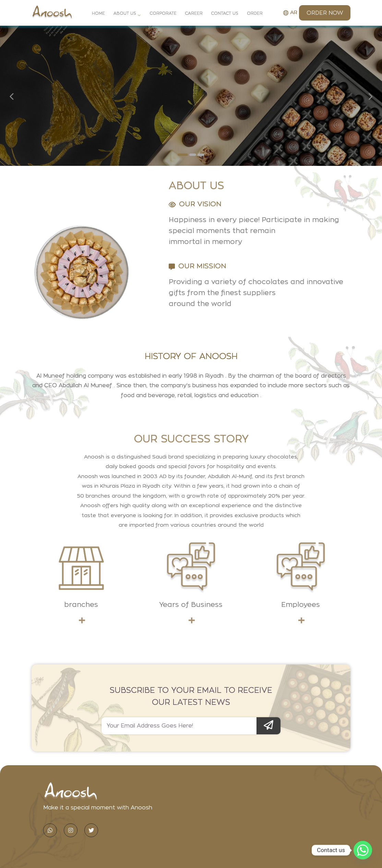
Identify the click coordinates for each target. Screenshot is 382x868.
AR (290, 13)
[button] (183, 155)
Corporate (163, 13)
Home (98, 13)
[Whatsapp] (363, 850)
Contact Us (225, 13)
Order (255, 13)
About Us (125, 13)
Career (194, 13)
